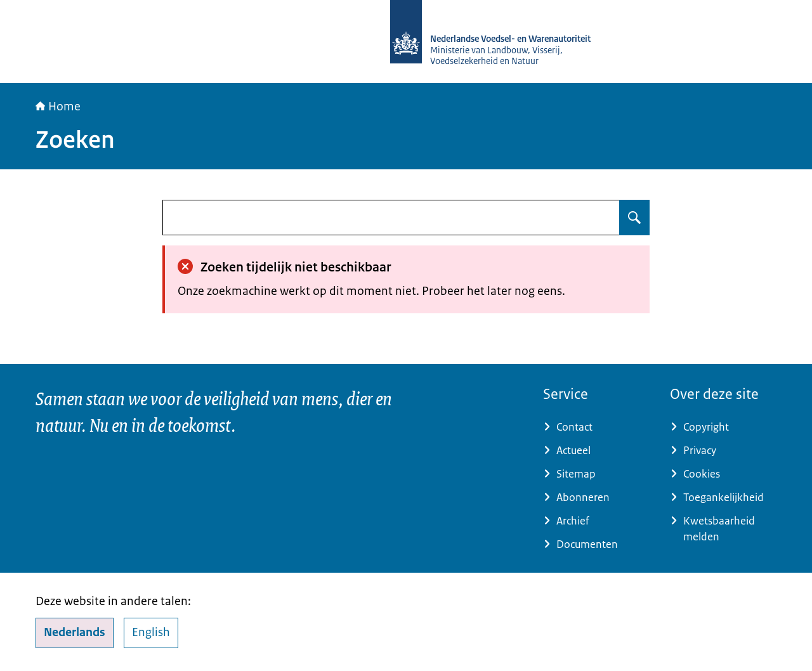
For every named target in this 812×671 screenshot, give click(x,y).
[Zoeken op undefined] (634, 218)
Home (58, 107)
